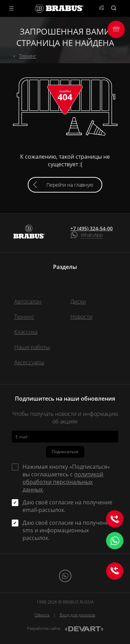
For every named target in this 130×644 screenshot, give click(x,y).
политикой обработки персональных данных (63, 482)
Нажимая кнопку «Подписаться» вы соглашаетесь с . (66, 478)
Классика (26, 332)
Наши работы (32, 347)
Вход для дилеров (77, 615)
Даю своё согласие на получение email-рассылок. (67, 506)
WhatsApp (92, 235)
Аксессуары (29, 362)
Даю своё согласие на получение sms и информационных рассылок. (67, 530)
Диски (78, 301)
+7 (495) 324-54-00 (92, 228)
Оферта (42, 615)
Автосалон (28, 301)
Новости (81, 317)
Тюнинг (28, 56)
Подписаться (65, 452)
